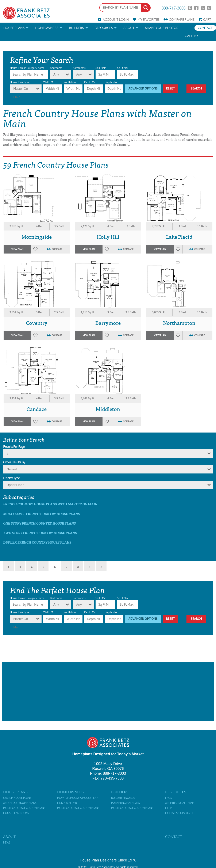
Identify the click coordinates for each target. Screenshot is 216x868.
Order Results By (14, 462)
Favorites (148, 20)
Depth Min (90, 82)
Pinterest (190, 8)
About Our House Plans (20, 803)
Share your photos (162, 28)
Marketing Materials (126, 803)
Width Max (70, 82)
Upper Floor (15, 485)
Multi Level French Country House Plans (41, 514)
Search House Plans (17, 798)
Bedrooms (56, 68)
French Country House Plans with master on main (50, 504)
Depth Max (111, 82)
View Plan (17, 249)
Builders (76, 28)
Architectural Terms (180, 803)
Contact (205, 28)
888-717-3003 (174, 8)
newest (12, 469)
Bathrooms (79, 68)
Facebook (196, 8)
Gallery (192, 36)
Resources (104, 28)
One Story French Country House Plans (39, 523)
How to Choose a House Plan (78, 798)
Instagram (209, 8)
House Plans (14, 28)
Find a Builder (67, 803)
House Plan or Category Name (27, 68)
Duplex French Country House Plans (37, 542)
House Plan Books (16, 813)
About (129, 28)
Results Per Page (14, 447)
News (7, 843)
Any (56, 74)
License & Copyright (179, 813)
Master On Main (21, 90)
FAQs (169, 798)
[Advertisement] (108, 692)
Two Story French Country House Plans (40, 533)
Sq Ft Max (123, 68)
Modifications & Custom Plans (24, 808)
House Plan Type (19, 82)
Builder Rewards (123, 798)
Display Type (11, 478)
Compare (182, 20)
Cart (207, 20)
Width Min (49, 82)
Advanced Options (143, 89)
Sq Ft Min (101, 68)
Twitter (203, 8)
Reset (170, 89)
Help (168, 808)
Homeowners (47, 28)
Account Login (116, 20)
